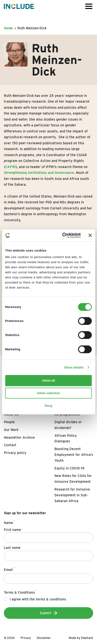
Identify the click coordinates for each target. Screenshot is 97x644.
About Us (11, 414)
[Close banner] (90, 235)
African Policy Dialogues (66, 438)
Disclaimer (44, 638)
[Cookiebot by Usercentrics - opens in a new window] (61, 235)
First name (12, 530)
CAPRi (10, 167)
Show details (74, 367)
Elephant (87, 638)
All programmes (67, 414)
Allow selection (48, 393)
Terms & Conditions (20, 592)
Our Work (11, 430)
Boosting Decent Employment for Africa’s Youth (74, 455)
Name (9, 522)
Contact (10, 445)
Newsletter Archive (19, 437)
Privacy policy (15, 453)
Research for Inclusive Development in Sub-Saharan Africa (72, 495)
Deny (48, 406)
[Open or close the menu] (89, 6)
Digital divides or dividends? (68, 425)
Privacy (26, 638)
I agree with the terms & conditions (38, 599)
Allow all (48, 380)
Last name (12, 548)
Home (8, 28)
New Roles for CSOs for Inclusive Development (73, 479)
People (9, 422)
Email (9, 569)
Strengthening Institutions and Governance (39, 173)
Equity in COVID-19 (69, 468)
